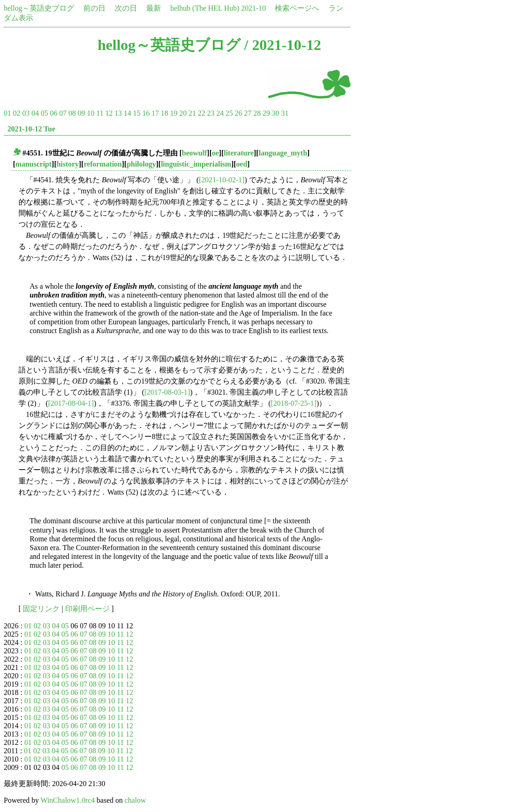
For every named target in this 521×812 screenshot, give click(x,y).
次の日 (126, 8)
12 (109, 113)
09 (81, 113)
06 (54, 113)
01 (7, 113)
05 (44, 113)
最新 (154, 8)
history (68, 164)
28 (257, 113)
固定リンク (41, 609)
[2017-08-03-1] (167, 392)
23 (211, 113)
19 (174, 113)
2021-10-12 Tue (31, 129)
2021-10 (253, 8)
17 (155, 113)
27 (248, 113)
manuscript (33, 164)
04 (35, 113)
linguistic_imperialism (196, 164)
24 (220, 113)
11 (100, 113)
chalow (135, 800)
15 (136, 113)
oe (215, 153)
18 (164, 113)
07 (63, 113)
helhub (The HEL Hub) (205, 8)
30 (275, 113)
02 (17, 113)
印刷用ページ (87, 609)
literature (239, 153)
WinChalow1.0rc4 (68, 800)
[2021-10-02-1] (222, 180)
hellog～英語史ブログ (39, 8)
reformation (103, 164)
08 (72, 113)
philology (141, 164)
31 (285, 113)
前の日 (94, 8)
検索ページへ (297, 8)
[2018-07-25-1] (294, 403)
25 (229, 113)
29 (266, 113)
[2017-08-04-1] (71, 403)
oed (242, 164)
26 (238, 113)
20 (183, 113)
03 (26, 113)
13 (118, 113)
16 (146, 113)
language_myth (283, 153)
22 (201, 113)
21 (192, 113)
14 (127, 113)
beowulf (194, 153)
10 (91, 113)
